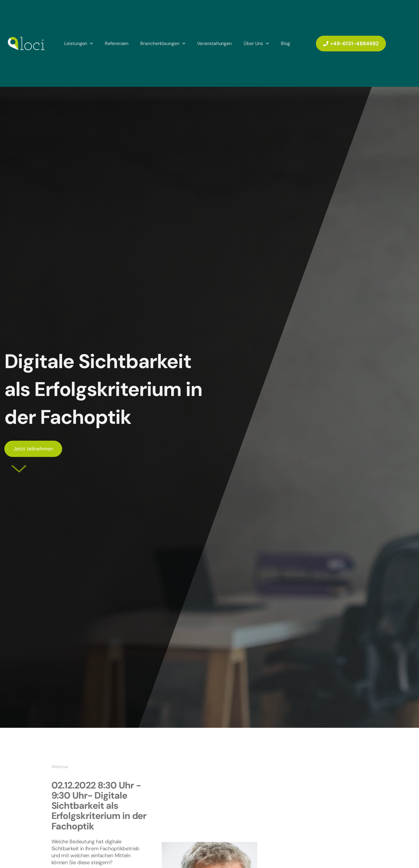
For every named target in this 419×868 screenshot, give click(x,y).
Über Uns (256, 43)
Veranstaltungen (215, 43)
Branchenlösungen (163, 43)
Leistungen (79, 43)
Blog (285, 43)
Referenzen (117, 43)
